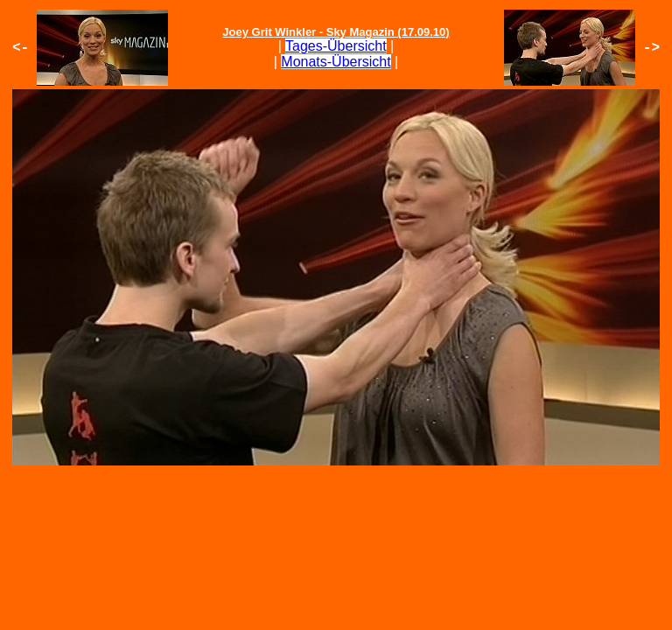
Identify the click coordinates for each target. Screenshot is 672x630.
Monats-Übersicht (336, 62)
